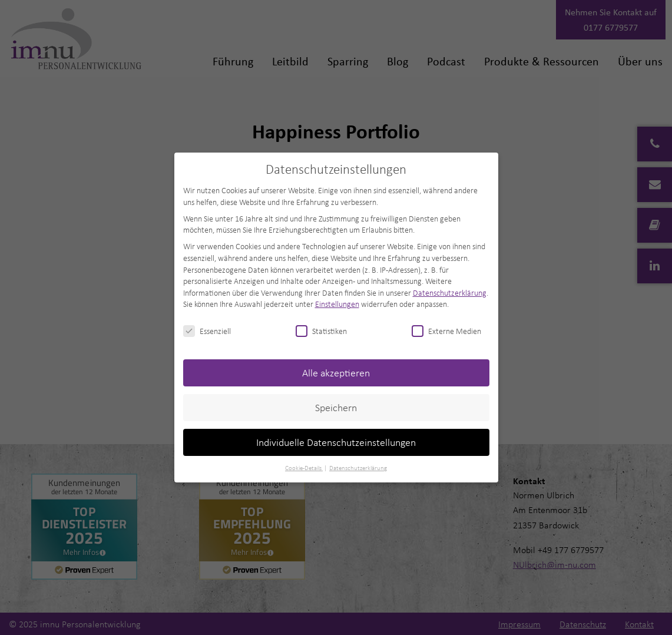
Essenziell (207, 331)
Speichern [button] (336, 407)
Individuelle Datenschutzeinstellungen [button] (336, 442)
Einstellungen (337, 304)
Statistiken (321, 331)
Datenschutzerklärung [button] (358, 468)
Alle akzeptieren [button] (336, 373)
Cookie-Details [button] (304, 468)
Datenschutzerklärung (450, 292)
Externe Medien (446, 331)
